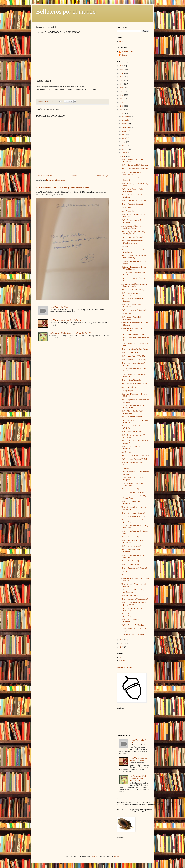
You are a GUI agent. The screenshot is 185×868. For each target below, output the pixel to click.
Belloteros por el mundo (66, 12)
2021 (122, 84)
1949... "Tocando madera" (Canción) (135, 169)
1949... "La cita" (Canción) (131, 546)
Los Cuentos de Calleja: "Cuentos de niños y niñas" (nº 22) (70, 333)
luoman (94, 856)
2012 (122, 640)
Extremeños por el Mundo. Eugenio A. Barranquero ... (134, 591)
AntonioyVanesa (128, 51)
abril (124, 145)
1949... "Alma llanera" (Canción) (133, 356)
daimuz (124, 55)
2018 (122, 95)
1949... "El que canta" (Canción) (133, 513)
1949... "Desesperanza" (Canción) (134, 360)
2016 (122, 102)
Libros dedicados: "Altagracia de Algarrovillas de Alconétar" (63, 187)
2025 (122, 70)
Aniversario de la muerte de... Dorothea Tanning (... (132, 173)
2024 (122, 73)
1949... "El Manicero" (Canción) (133, 492)
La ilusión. (125, 468)
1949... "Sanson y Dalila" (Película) (134, 201)
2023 (122, 77)
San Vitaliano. (126, 314)
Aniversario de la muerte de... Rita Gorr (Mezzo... (134, 407)
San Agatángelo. (127, 391)
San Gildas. (126, 246)
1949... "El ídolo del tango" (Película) (135, 456)
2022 (122, 80)
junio (124, 138)
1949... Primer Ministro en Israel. (133, 334)
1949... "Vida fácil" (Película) (132, 204)
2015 (122, 106)
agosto (124, 131)
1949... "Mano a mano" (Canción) (134, 310)
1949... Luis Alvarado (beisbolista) (134, 575)
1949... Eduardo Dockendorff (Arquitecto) (132, 412)
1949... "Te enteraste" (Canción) (133, 516)
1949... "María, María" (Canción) (133, 489)
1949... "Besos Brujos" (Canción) (133, 561)
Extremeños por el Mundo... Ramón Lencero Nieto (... (134, 285)
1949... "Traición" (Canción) (132, 352)
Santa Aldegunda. (128, 211)
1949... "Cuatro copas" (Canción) (133, 537)
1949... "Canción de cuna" (131, 565)
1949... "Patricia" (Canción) (131, 380)
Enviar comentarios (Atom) (56, 180)
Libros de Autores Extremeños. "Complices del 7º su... (133, 484)
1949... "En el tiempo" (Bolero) (133, 290)
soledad (122, 661)
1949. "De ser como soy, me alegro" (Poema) (65, 320)
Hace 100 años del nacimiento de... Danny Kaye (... (134, 508)
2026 (122, 66)
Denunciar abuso (124, 667)
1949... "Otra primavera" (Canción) (134, 568)
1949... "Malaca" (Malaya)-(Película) (135, 459)
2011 (122, 643)
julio (124, 135)
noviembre (126, 120)
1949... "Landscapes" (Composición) (135, 599)
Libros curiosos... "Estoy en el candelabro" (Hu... (132, 227)
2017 (122, 99)
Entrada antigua (103, 176)
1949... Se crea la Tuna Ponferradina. (135, 384)
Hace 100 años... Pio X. (130, 595)
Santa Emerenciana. (129, 387)
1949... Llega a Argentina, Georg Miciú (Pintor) (133, 233)
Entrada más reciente (44, 176)
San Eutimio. (126, 452)
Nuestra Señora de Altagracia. (132, 432)
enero (124, 156)
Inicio (74, 176)
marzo (124, 149)
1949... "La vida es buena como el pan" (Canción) (134, 604)
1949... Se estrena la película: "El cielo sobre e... (133, 436)
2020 (122, 88)
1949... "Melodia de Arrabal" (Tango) (135, 349)
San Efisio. (125, 571)
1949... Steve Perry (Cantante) (132, 417)
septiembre (126, 127)
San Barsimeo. (127, 208)
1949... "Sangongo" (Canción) (132, 237)
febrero (125, 153)
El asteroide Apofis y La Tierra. (133, 634)
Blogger (116, 856)
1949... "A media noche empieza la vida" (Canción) (134, 257)
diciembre (126, 116)
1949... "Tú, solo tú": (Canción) (133, 625)
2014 (122, 110)
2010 (122, 647)
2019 (122, 91)
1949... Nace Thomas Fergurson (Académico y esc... (133, 242)
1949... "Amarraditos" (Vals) (59, 307)
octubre (125, 124)
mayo (124, 142)
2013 (122, 113)
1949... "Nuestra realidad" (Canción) (135, 165)
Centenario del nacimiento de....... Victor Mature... (134, 268)
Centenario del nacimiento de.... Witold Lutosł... (133, 330)
